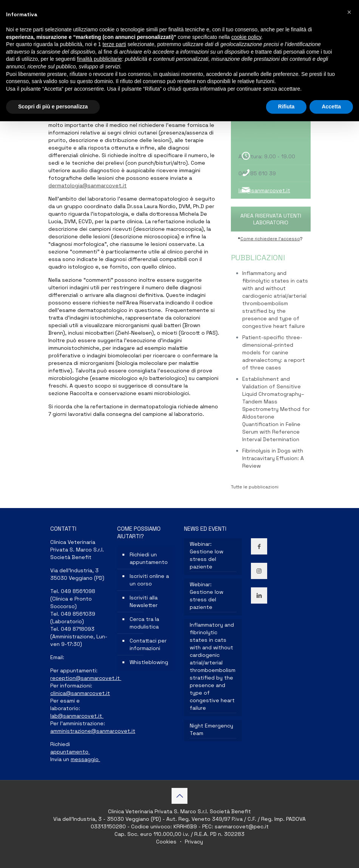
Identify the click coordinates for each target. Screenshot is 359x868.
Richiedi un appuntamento (149, 558)
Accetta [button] (331, 107)
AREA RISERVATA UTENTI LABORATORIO (271, 219)
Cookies (167, 842)
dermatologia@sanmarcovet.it (87, 185)
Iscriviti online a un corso (149, 580)
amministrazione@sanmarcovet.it (93, 731)
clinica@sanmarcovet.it (80, 693)
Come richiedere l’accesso (270, 239)
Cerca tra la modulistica (144, 623)
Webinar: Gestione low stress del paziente (207, 555)
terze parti (114, 44)
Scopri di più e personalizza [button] (53, 107)
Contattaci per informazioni (148, 644)
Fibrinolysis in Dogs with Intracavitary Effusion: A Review (273, 458)
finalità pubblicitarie (100, 59)
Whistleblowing (149, 662)
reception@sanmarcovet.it (86, 678)
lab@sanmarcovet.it (264, 190)
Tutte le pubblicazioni (255, 487)
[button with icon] (259, 546)
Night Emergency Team (211, 729)
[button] (349, 12)
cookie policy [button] (246, 37)
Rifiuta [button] (286, 107)
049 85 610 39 (257, 173)
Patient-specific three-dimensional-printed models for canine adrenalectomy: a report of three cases (274, 352)
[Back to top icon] (179, 796)
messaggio (85, 759)
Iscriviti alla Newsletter (144, 601)
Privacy (193, 842)
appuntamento (70, 752)
